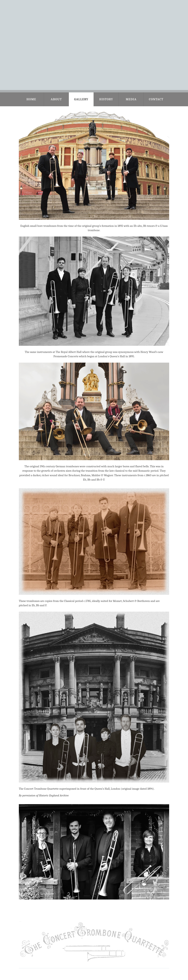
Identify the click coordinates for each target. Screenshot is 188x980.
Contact (156, 99)
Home (31, 99)
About (56, 99)
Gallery (81, 99)
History (106, 99)
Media (131, 99)
